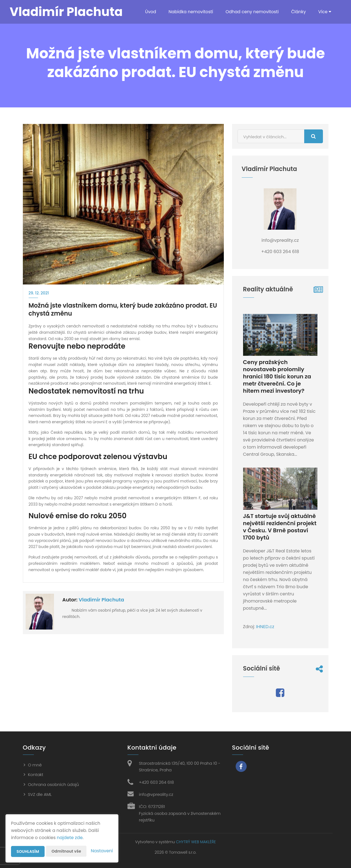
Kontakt (36, 775)
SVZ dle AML (40, 794)
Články (298, 12)
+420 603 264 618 (157, 782)
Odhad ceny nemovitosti (251, 12)
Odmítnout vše (66, 851)
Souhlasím (28, 851)
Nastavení (102, 851)
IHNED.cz (265, 627)
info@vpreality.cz (156, 794)
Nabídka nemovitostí (189, 12)
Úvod (148, 12)
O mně (35, 765)
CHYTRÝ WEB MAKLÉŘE (196, 842)
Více (325, 12)
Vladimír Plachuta (101, 600)
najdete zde (70, 838)
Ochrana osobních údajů (54, 784)
